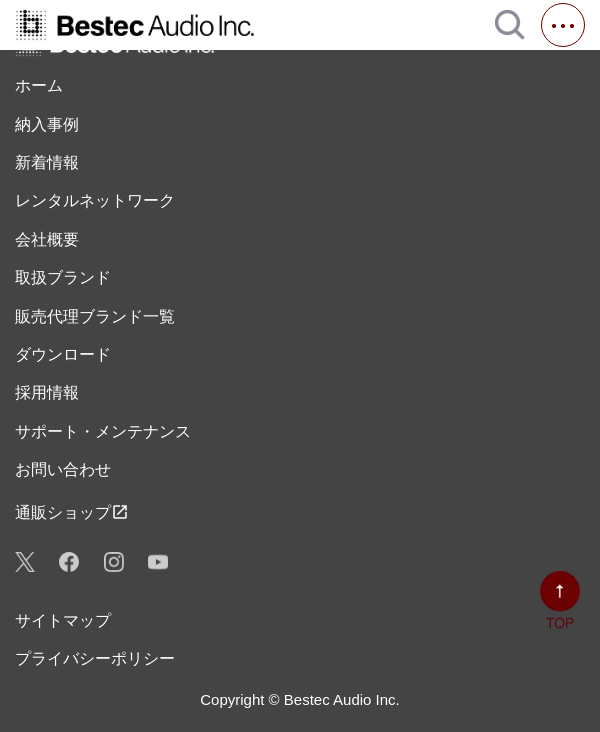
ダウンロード (63, 354)
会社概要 (47, 239)
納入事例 (47, 124)
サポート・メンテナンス (103, 431)
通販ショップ (72, 512)
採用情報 (47, 392)
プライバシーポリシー (95, 658)
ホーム (39, 85)
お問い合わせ (63, 469)
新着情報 (47, 162)
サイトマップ (63, 620)
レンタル (95, 201)
